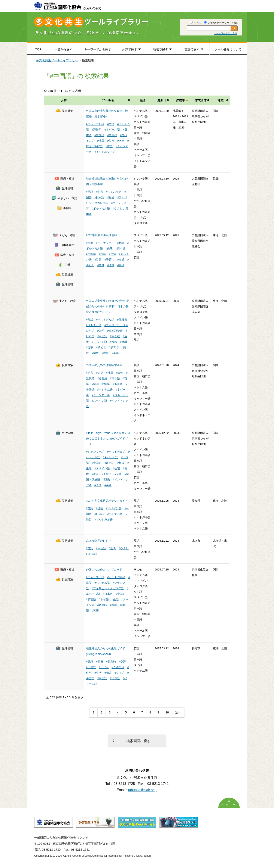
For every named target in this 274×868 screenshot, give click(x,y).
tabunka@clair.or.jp (143, 790)
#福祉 (111, 197)
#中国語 (99, 135)
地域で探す (160, 49)
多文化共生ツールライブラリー (57, 60)
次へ (178, 712)
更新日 (162, 100)
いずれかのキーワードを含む (221, 23)
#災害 (111, 141)
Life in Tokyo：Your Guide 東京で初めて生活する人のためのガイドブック (108, 438)
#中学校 (115, 336)
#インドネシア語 (105, 152)
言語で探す (192, 49)
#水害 (121, 141)
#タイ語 (104, 599)
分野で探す (130, 49)
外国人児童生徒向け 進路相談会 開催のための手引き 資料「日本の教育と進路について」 (108, 306)
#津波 (120, 373)
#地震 (101, 141)
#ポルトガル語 (95, 124)
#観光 (106, 480)
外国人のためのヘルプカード (104, 570)
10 (167, 712)
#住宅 (116, 468)
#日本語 (99, 197)
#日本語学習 (115, 331)
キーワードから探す (98, 49)
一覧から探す (64, 49)
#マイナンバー (105, 243)
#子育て (109, 260)
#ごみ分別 (118, 667)
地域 (220, 100)
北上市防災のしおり (99, 541)
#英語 (109, 146)
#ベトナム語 (94, 325)
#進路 (114, 342)
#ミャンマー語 (101, 395)
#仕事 (90, 347)
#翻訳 (121, 243)
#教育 (101, 265)
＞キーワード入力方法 (225, 33)
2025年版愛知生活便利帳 (102, 235)
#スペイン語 (99, 342)
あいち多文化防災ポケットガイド (107, 501)
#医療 (111, 265)
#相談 (102, 254)
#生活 (112, 254)
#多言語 (112, 135)
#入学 (101, 331)
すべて (195, 23)
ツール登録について (228, 49)
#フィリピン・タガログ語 (108, 588)
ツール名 (108, 100)
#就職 (124, 342)
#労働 (90, 243)
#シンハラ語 (114, 192)
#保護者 (122, 320)
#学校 (95, 353)
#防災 (111, 124)
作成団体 (201, 100)
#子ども (101, 347)
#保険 (109, 248)
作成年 (180, 100)
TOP (38, 49)
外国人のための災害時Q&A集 (104, 365)
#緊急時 (102, 605)
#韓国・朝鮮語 (101, 384)
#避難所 (97, 130)
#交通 (121, 260)
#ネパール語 (112, 130)
